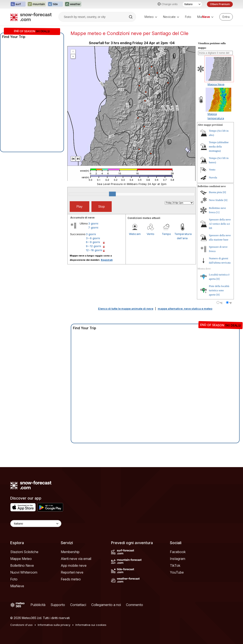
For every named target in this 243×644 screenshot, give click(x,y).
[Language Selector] (36, 524)
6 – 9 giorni (93, 242)
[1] (218, 212)
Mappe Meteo (21, 559)
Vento (150, 234)
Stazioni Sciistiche (24, 552)
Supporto (58, 605)
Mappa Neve (216, 84)
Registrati (107, 260)
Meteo (151, 17)
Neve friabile (216, 200)
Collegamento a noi (106, 605)
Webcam (135, 234)
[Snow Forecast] (31, 17)
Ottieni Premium (220, 4)
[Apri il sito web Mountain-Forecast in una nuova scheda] (37, 4)
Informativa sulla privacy (54, 625)
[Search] (131, 17)
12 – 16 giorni (94, 250)
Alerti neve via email (76, 559)
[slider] (112, 194)
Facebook (178, 552)
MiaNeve (17, 586)
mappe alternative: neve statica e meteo (185, 309)
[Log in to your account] (226, 17)
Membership (70, 552)
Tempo (166, 234)
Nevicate (171, 17)
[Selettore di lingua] (192, 4)
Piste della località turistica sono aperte (219, 290)
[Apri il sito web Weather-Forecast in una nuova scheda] (73, 4)
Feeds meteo (71, 579)
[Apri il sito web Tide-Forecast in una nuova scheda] (55, 4)
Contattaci (78, 605)
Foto (188, 17)
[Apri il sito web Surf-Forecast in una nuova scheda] (18, 4)
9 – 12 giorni (93, 246)
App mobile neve (74, 565)
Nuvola (213, 177)
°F (231, 303)
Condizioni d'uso (21, 625)
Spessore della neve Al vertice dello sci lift (220, 224)
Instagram (178, 559)
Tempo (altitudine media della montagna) (219, 146)
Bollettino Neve (22, 565)
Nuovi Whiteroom (24, 572)
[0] (224, 192)
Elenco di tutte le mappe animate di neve (126, 309)
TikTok (175, 565)
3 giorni (93, 223)
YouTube (177, 572)
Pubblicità (38, 605)
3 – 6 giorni (93, 238)
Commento (135, 605)
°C (221, 303)
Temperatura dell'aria (182, 236)
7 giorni (93, 227)
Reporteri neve (72, 572)
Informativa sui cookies (91, 625)
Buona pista (216, 192)
